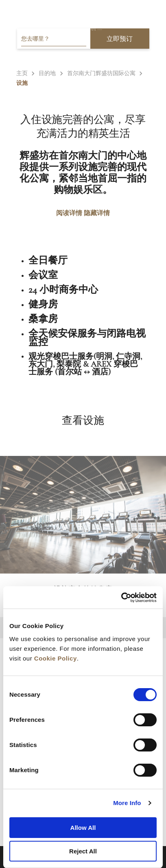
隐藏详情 (97, 213)
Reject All (83, 851)
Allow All (83, 828)
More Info (127, 803)
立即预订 (120, 39)
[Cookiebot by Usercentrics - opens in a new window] (121, 598)
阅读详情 (69, 213)
